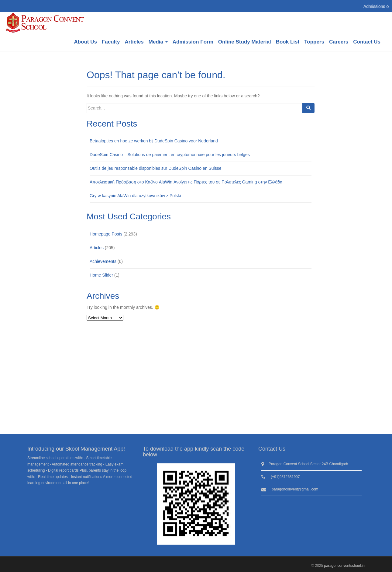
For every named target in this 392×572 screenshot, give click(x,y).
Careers (339, 42)
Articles (134, 42)
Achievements (103, 261)
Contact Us (367, 42)
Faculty (111, 42)
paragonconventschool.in (344, 566)
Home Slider (101, 275)
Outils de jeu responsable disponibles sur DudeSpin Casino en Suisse (155, 168)
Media (158, 42)
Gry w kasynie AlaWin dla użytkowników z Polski (135, 196)
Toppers (314, 42)
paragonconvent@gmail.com (295, 489)
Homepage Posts (106, 234)
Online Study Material (245, 42)
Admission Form (193, 42)
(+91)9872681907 (285, 477)
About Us (85, 42)
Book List (288, 42)
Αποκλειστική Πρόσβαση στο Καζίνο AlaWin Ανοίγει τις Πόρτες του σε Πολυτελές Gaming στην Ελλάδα (186, 182)
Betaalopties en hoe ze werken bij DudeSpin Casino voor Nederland (154, 141)
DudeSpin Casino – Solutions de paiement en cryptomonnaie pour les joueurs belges (170, 155)
